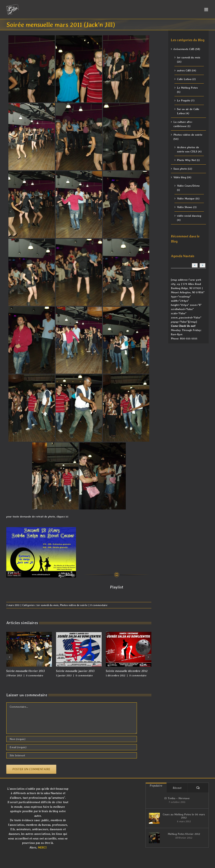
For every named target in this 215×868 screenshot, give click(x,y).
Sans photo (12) (183, 169)
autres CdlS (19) (187, 70)
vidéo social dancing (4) (189, 218)
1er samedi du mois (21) (189, 60)
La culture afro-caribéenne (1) (183, 124)
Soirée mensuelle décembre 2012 (127, 671)
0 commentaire (99, 605)
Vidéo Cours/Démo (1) (188, 188)
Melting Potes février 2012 (184, 834)
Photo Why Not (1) (188, 160)
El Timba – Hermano (177, 798)
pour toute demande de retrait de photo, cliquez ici (37, 516)
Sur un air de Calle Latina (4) (188, 111)
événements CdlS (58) (187, 49)
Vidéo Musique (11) (188, 198)
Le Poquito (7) (186, 100)
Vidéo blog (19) (182, 177)
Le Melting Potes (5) (187, 90)
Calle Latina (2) (186, 79)
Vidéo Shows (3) (187, 207)
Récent (177, 788)
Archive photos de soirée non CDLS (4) (189, 149)
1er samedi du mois (48, 605)
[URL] (72, 755)
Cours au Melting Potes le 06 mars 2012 (184, 816)
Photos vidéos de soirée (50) (188, 137)
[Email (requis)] (72, 747)
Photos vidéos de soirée (74, 605)
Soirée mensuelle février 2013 (26, 671)
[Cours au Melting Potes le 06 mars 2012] (154, 818)
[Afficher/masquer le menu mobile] (206, 10)
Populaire (156, 786)
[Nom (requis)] (72, 739)
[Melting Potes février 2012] (154, 838)
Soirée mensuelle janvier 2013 (75, 671)
